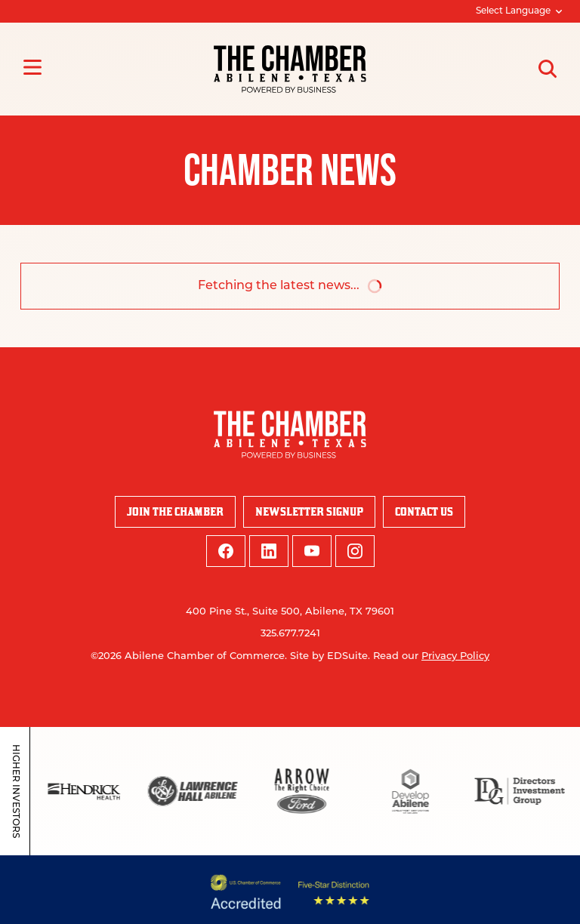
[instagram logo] (355, 551)
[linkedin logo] (269, 551)
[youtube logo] (312, 551)
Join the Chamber (175, 511)
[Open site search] (548, 69)
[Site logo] (290, 69)
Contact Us (424, 511)
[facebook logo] (226, 551)
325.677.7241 (290, 634)
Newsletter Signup (309, 511)
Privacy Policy (455, 656)
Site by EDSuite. (330, 656)
